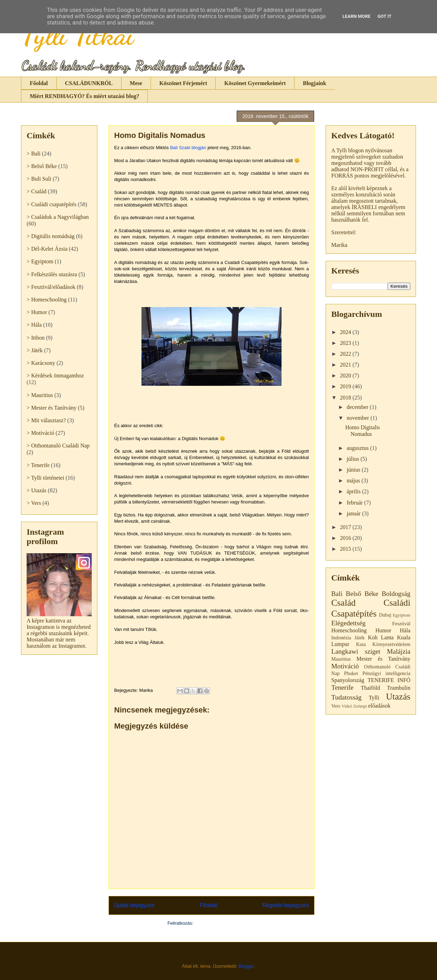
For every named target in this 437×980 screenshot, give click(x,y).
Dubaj (385, 615)
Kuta (361, 644)
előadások (379, 706)
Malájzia (399, 651)
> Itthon (36, 338)
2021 (346, 365)
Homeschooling (349, 630)
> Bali (34, 154)
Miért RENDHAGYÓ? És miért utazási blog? (84, 96)
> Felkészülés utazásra (52, 274)
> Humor (37, 312)
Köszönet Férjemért (183, 83)
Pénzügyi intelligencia (386, 673)
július (354, 459)
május (354, 481)
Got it (384, 16)
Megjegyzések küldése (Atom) (225, 923)
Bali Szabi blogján (188, 148)
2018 (346, 398)
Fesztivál (401, 624)
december (358, 407)
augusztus (358, 448)
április (354, 491)
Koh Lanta (381, 637)
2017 (346, 527)
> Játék (35, 350)
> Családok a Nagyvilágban (58, 217)
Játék (360, 638)
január (354, 513)
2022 (346, 354)
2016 (346, 538)
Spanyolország (348, 680)
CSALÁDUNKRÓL (89, 83)
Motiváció (345, 666)
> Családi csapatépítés (51, 204)
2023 (346, 343)
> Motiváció (40, 433)
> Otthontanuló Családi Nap (58, 446)
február (355, 503)
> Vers (34, 503)
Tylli (374, 698)
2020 (346, 376)
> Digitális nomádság (51, 236)
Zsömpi (360, 706)
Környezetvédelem (391, 644)
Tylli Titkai (77, 35)
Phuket (351, 673)
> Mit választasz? (46, 420)
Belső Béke (362, 594)
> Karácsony (41, 363)
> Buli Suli (39, 179)
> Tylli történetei (45, 478)
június (354, 470)
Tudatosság (346, 697)
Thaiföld (370, 688)
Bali (337, 594)
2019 (346, 386)
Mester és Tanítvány (383, 659)
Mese (136, 83)
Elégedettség (348, 623)
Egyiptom (402, 615)
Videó (347, 706)
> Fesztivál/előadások (51, 287)
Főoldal (39, 83)
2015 (346, 549)
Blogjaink (315, 83)
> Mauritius (40, 395)
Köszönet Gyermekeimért (255, 83)
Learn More (356, 16)
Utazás (398, 697)
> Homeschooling (47, 300)
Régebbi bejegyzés (286, 905)
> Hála (34, 325)
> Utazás (37, 490)
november (359, 418)
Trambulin (399, 688)
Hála (405, 630)
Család (344, 603)
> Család (37, 191)
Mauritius (341, 659)
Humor (383, 630)
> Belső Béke (42, 166)
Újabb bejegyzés (134, 905)
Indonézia (341, 638)
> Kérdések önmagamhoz (55, 376)
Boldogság (396, 594)
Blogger (246, 966)
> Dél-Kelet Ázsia (47, 249)
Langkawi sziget (356, 651)
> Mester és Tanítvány (51, 408)
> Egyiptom (40, 261)
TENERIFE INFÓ (389, 680)
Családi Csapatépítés (371, 608)
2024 (346, 332)
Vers (336, 706)
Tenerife (342, 687)
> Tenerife (38, 465)
